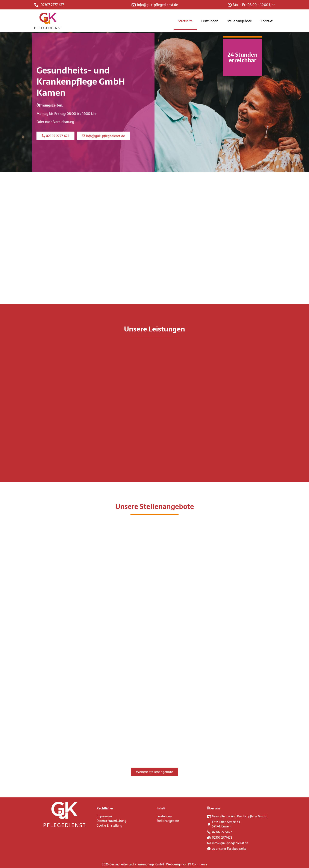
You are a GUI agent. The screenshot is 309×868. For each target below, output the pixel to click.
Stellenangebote (239, 21)
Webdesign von (187, 864)
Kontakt (267, 21)
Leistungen (210, 21)
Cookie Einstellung (109, 826)
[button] (55, 144)
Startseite (185, 21)
